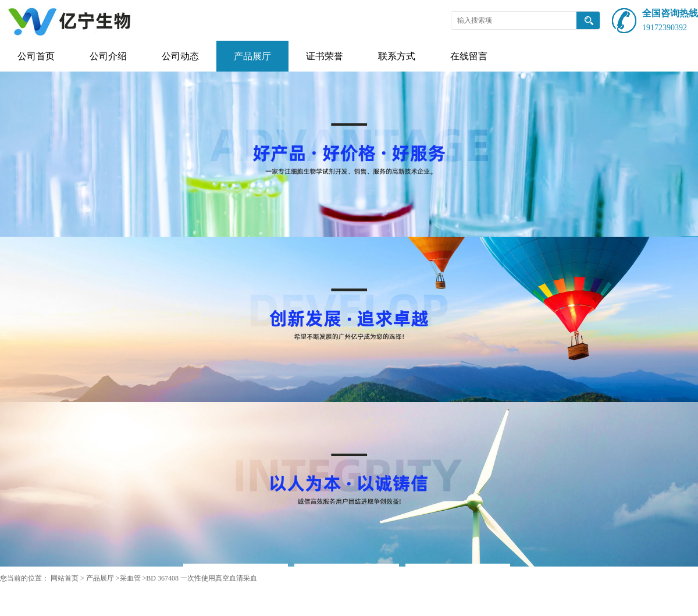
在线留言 (469, 56)
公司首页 (36, 56)
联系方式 (397, 56)
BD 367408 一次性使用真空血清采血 (202, 578)
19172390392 (665, 28)
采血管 (130, 578)
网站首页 (65, 578)
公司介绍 (108, 56)
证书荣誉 (325, 56)
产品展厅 (252, 56)
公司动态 (180, 56)
